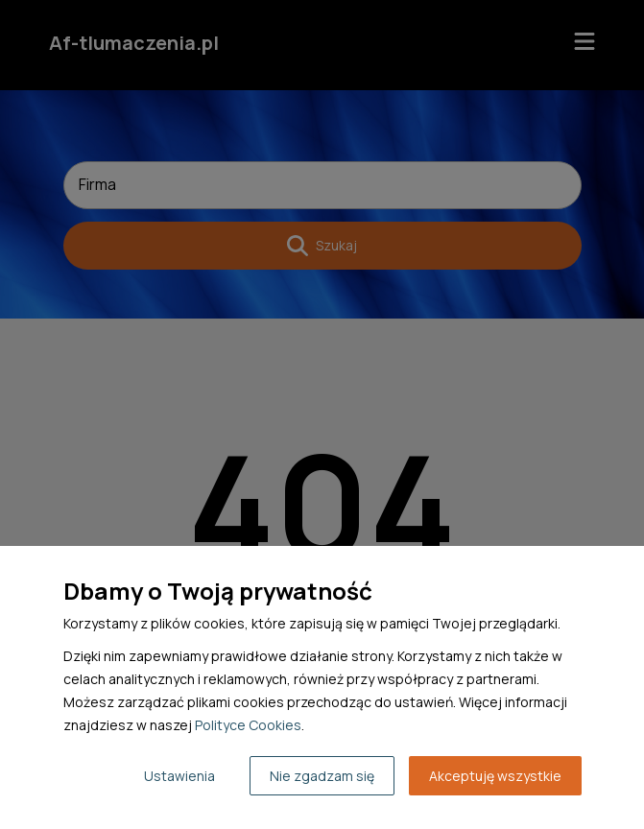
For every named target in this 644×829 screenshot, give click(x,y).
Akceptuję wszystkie (495, 776)
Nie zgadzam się (322, 776)
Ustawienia (179, 776)
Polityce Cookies (248, 725)
